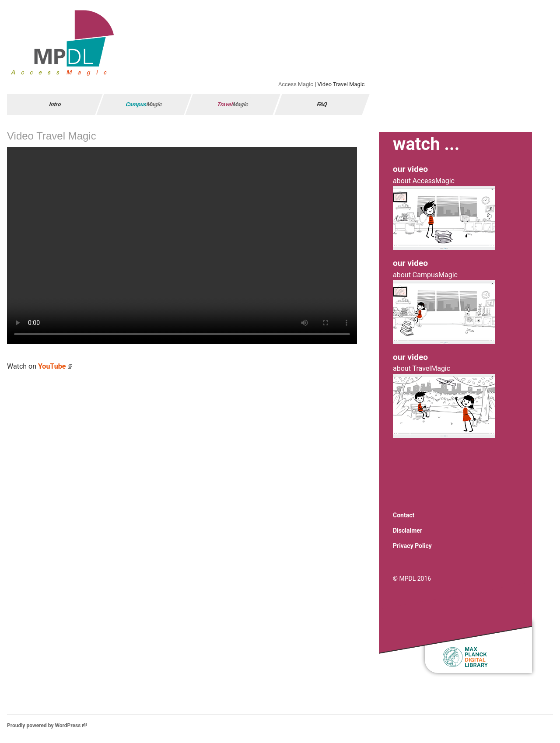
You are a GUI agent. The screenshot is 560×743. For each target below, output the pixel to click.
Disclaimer (408, 530)
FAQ (322, 104)
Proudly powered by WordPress (47, 726)
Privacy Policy (412, 546)
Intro (55, 104)
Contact (404, 515)
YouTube (55, 366)
